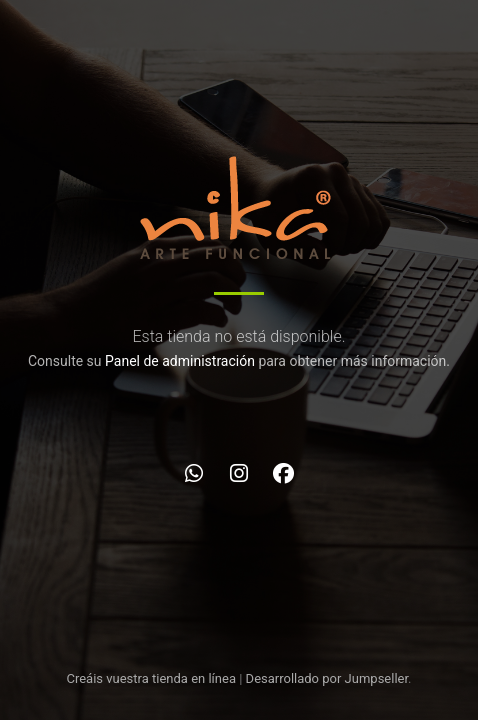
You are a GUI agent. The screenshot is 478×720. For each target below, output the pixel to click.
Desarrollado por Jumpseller (327, 678)
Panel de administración (180, 361)
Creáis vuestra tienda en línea (151, 678)
